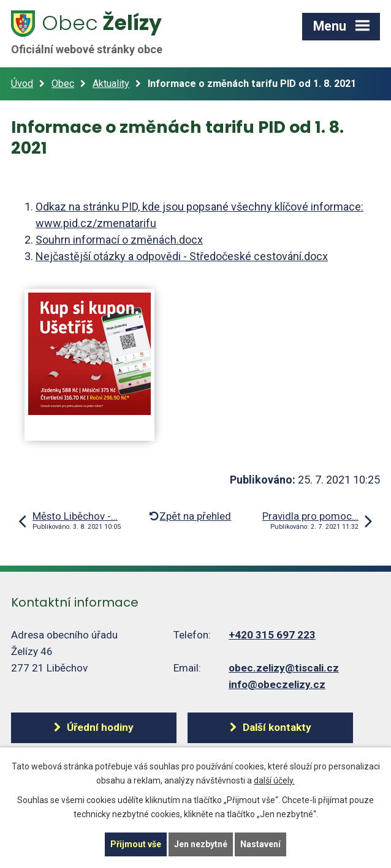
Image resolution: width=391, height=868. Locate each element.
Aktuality (111, 84)
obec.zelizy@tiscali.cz (284, 668)
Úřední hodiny (100, 727)
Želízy (94, 32)
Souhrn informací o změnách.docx (119, 240)
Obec (63, 84)
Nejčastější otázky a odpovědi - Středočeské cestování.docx (182, 256)
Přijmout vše (136, 844)
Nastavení (260, 844)
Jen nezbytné (201, 844)
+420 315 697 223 (272, 635)
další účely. (274, 780)
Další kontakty (277, 727)
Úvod (22, 84)
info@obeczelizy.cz (277, 684)
